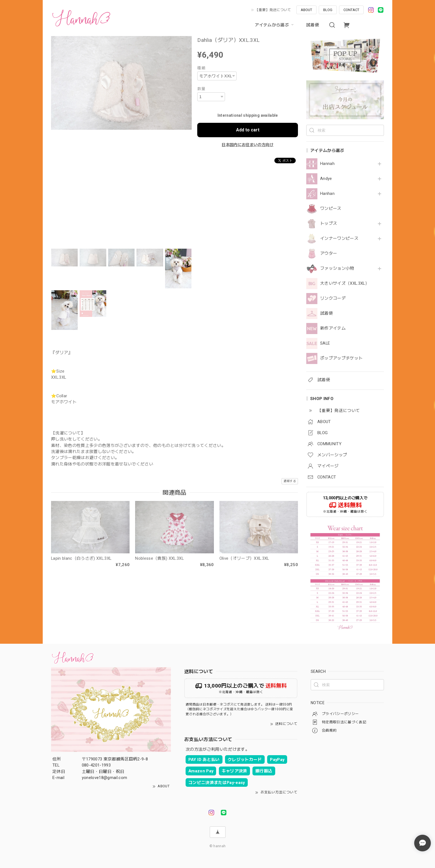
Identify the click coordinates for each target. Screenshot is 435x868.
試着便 (313, 25)
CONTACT (351, 10)
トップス (329, 224)
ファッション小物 (337, 268)
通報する (290, 481)
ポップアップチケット (341, 358)
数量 (201, 89)
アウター (329, 254)
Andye (326, 179)
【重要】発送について (273, 10)
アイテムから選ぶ (275, 25)
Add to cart (248, 130)
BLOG (328, 10)
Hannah (327, 164)
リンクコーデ (333, 298)
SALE (325, 343)
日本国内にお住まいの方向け (247, 145)
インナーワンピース (339, 239)
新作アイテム (333, 328)
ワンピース (331, 209)
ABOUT (306, 10)
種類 (201, 68)
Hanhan (327, 194)
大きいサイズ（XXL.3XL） (345, 283)
